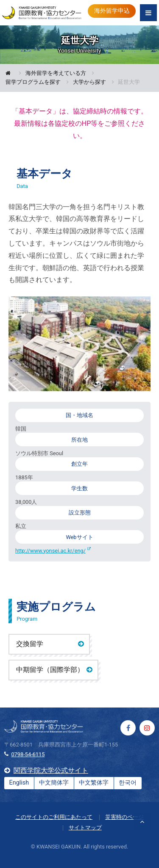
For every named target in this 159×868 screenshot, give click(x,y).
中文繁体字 (94, 783)
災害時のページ (124, 817)
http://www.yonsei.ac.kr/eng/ (50, 551)
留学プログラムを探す (33, 82)
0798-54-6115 (28, 754)
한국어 (128, 783)
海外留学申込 (112, 11)
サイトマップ (85, 828)
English (19, 783)
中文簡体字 (54, 783)
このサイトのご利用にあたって (54, 817)
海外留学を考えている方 (56, 73)
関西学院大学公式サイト (51, 770)
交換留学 (30, 644)
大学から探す (89, 82)
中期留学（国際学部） (50, 670)
